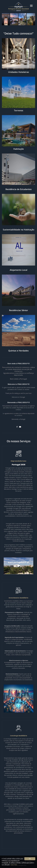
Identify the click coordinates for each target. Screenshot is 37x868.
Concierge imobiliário (19, 736)
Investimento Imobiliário (18, 598)
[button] (31, 6)
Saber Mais (14, 865)
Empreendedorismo (19, 461)
